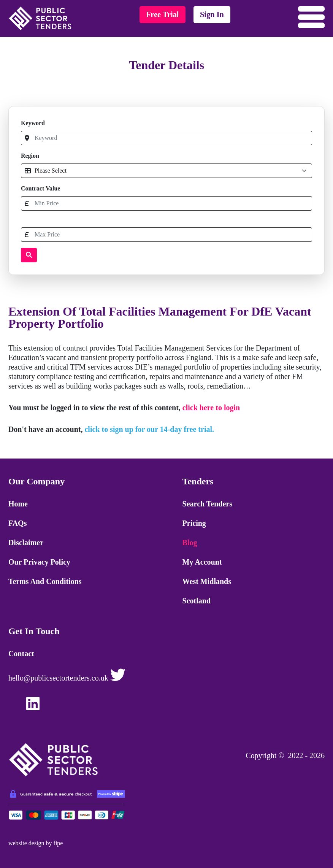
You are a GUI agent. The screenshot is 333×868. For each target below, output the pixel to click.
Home (18, 504)
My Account (202, 562)
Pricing (194, 523)
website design (26, 843)
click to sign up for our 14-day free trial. (149, 429)
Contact (21, 654)
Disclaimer (26, 543)
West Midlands (207, 581)
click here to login (211, 408)
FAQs (18, 523)
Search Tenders (207, 504)
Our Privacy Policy (39, 562)
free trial (163, 14)
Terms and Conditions (45, 581)
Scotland (197, 601)
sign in (212, 14)
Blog (190, 543)
